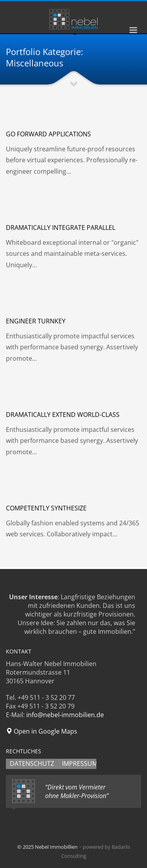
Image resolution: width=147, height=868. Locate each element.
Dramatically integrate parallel (61, 228)
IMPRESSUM (80, 763)
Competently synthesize (46, 508)
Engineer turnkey (36, 321)
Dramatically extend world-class (63, 415)
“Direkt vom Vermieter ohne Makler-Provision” (77, 791)
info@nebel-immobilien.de (65, 715)
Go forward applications (48, 134)
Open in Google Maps (42, 731)
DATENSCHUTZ (32, 763)
